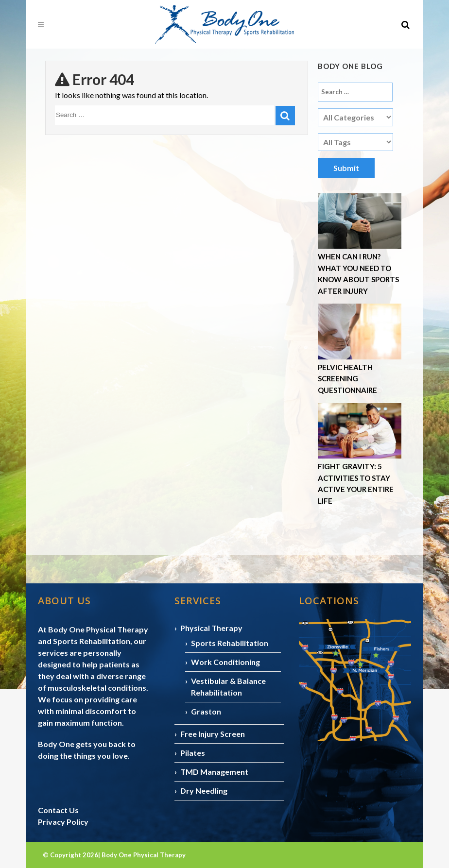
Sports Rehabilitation (230, 643)
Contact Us (58, 810)
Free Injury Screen (213, 734)
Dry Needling (204, 791)
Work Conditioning (225, 662)
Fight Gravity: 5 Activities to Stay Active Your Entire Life (356, 484)
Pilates (193, 753)
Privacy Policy (63, 822)
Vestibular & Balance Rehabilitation (228, 687)
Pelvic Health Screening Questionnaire (347, 379)
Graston (206, 711)
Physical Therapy (211, 628)
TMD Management (214, 772)
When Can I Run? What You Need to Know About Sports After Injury (358, 274)
